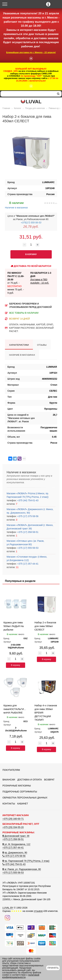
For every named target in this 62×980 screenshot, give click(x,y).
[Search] (28, 94)
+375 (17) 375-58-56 (27, 516)
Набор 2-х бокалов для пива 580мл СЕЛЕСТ (45, 626)
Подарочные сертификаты (20, 792)
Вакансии (9, 780)
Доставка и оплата (30, 780)
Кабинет (23, 804)
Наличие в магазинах (16, 205)
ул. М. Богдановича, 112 (16, 844)
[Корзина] (57, 4)
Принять (53, 968)
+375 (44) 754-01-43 (27, 500)
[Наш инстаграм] (7, 917)
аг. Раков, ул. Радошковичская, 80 (22, 869)
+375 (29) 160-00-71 (13, 819)
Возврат (49, 780)
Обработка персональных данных (25, 798)
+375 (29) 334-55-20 (13, 827)
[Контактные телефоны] (48, 4)
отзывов (38, 911)
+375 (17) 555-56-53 (27, 548)
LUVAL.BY (8, 908)
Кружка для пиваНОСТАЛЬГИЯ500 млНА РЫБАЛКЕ (17, 709)
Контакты (9, 804)
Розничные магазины (17, 786)
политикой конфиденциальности (21, 976)
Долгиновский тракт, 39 (16, 836)
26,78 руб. (31, 227)
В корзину (15, 665)
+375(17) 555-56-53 (31, 223)
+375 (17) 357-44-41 (27, 564)
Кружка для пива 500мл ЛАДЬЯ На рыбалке (14, 626)
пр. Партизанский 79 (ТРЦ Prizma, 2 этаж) (26, 861)
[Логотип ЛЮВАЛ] (31, 102)
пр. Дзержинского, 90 (15, 853)
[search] (58, 94)
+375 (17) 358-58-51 (27, 532)
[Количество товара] (31, 245)
